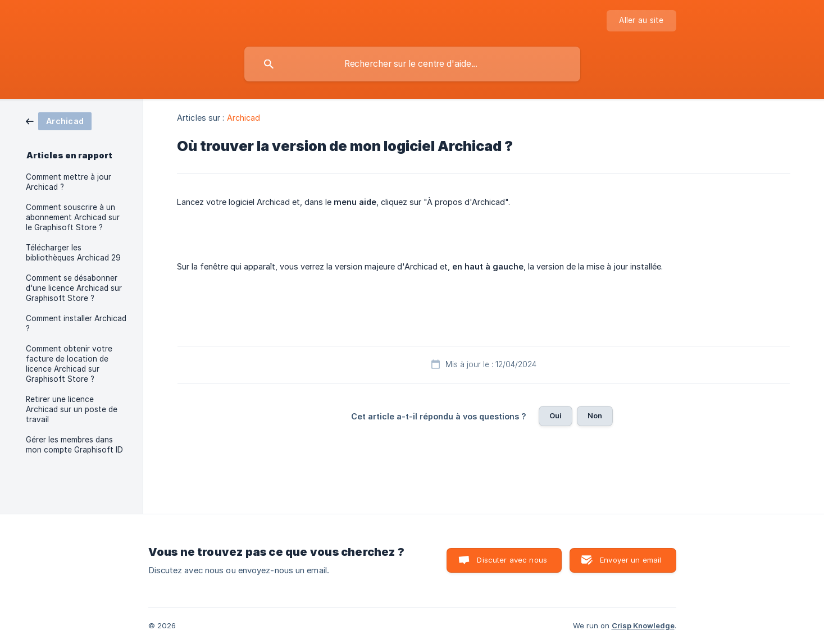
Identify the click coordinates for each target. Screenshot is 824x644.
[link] (59, 120)
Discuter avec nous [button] (512, 560)
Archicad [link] (244, 118)
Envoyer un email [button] (630, 560)
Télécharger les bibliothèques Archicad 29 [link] (73, 253)
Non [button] (595, 415)
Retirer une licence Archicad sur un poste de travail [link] (72, 409)
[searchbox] (412, 64)
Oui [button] (556, 415)
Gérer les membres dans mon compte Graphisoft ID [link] (74, 445)
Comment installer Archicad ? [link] (76, 323)
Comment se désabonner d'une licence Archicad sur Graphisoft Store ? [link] (74, 288)
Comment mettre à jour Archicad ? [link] (69, 182)
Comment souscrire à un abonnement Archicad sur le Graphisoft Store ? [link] (73, 217)
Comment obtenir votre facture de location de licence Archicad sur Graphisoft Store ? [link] (69, 364)
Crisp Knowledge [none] (643, 625)
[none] (641, 21)
